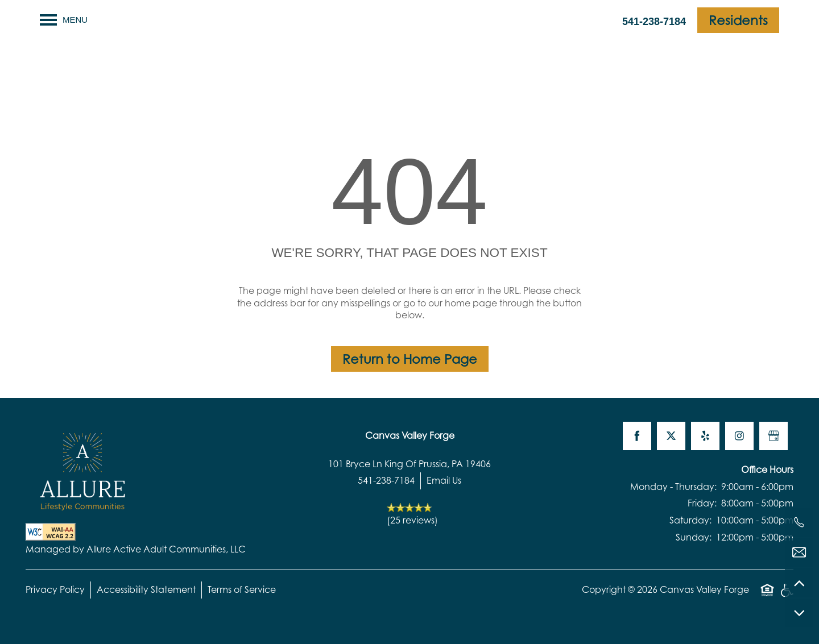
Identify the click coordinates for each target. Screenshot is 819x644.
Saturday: (690, 520)
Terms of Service (242, 589)
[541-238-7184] (799, 522)
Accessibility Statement (146, 589)
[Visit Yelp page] (705, 436)
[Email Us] (799, 552)
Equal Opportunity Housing (767, 596)
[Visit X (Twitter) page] (671, 436)
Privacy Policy (55, 589)
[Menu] (64, 20)
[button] (738, 20)
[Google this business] (773, 436)
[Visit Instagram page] (739, 436)
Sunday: (694, 537)
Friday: (702, 503)
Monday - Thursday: (673, 487)
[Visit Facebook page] (637, 436)
